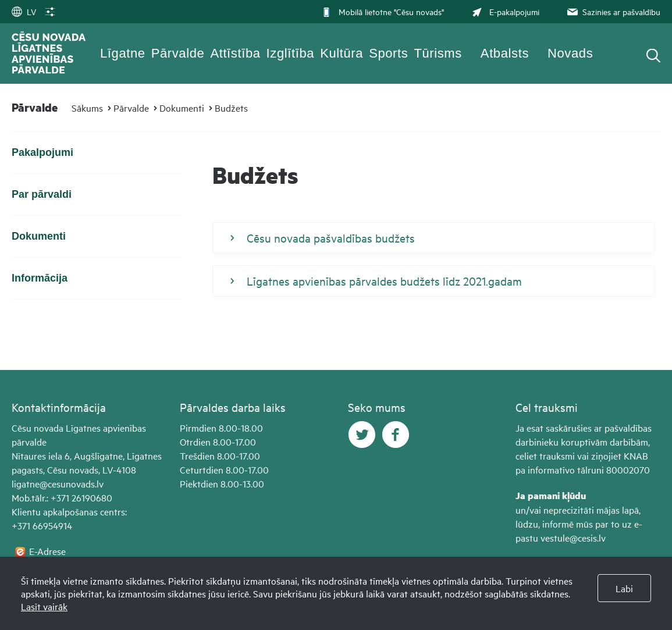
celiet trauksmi (545, 455)
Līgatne (123, 53)
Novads (570, 53)
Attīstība (235, 53)
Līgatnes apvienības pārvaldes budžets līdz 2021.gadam (376, 281)
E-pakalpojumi (504, 11)
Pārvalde (178, 53)
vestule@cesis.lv (573, 538)
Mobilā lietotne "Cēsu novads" (383, 11)
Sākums (87, 108)
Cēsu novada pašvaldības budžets (323, 238)
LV (24, 11)
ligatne (26, 483)
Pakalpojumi (42, 152)
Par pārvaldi (42, 194)
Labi (624, 588)
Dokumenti (182, 108)
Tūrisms (438, 53)
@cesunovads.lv (72, 483)
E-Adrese (47, 551)
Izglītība (291, 53)
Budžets (231, 108)
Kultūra (342, 53)
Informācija (40, 278)
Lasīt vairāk (44, 606)
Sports (388, 53)
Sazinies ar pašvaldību (613, 11)
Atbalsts (505, 53)
